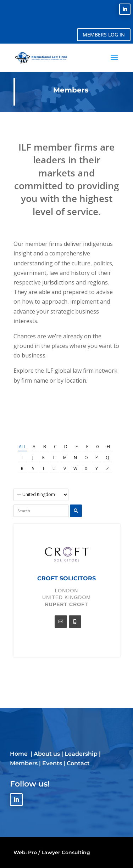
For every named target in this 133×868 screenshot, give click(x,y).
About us (47, 754)
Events (52, 763)
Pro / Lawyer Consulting (59, 852)
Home (20, 754)
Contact (78, 763)
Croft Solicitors (66, 578)
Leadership (81, 754)
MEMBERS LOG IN (104, 35)
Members (24, 763)
